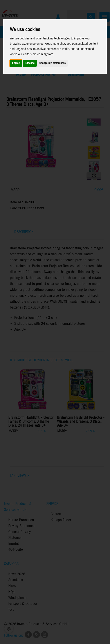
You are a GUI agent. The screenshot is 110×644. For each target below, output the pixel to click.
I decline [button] (30, 63)
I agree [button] (16, 63)
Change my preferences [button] (52, 63)
